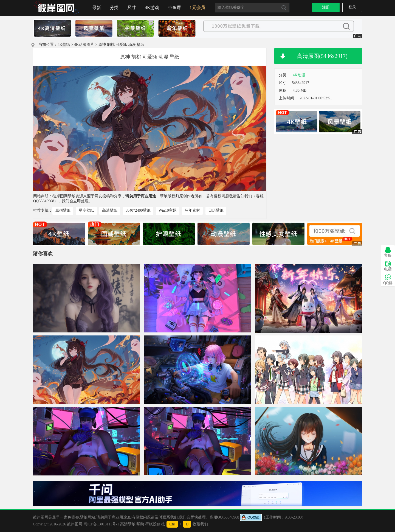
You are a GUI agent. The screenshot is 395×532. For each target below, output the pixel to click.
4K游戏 (152, 8)
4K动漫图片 (84, 45)
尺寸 (132, 8)
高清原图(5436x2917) (322, 56)
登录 (352, 7)
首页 (56, 8)
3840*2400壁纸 (138, 210)
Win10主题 (168, 210)
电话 (388, 266)
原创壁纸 (63, 210)
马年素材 (192, 210)
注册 (326, 7)
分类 (114, 8)
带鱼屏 (174, 8)
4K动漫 (299, 75)
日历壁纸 (216, 210)
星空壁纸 (86, 210)
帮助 (140, 524)
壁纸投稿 (153, 524)
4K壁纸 (64, 45)
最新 (97, 8)
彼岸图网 (75, 524)
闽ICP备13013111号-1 (101, 524)
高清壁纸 (110, 210)
